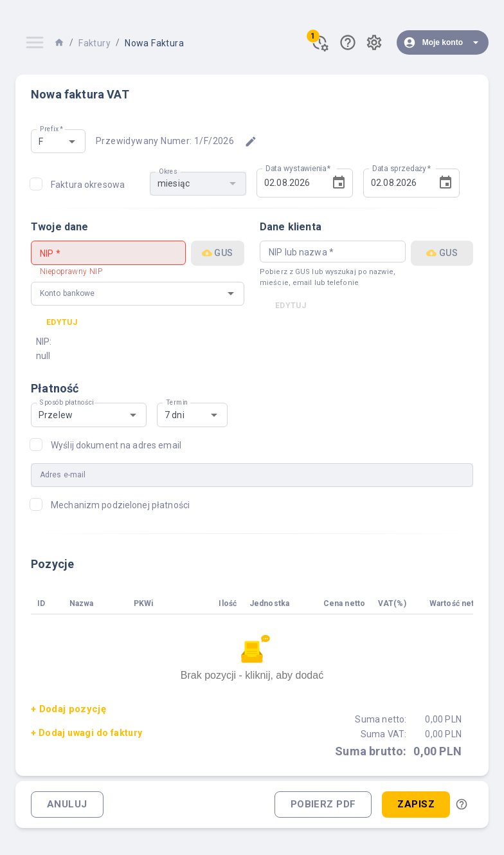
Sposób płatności (67, 403)
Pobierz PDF (323, 804)
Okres (168, 171)
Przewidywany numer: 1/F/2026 (165, 141)
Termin (177, 403)
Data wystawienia (298, 169)
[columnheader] (47, 604)
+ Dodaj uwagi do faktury (87, 733)
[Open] (72, 142)
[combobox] (48, 141)
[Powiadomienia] (319, 42)
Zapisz (416, 804)
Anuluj (67, 804)
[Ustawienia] (374, 42)
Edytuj (62, 323)
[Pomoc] (348, 42)
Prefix (52, 129)
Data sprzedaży (402, 169)
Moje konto (443, 42)
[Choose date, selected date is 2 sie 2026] (339, 183)
